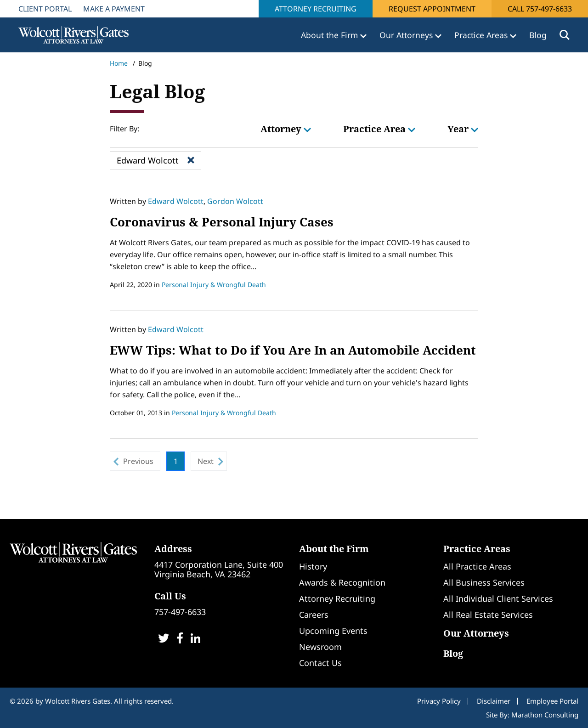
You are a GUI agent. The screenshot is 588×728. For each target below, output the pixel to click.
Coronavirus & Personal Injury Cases (222, 222)
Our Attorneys (476, 633)
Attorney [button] (286, 129)
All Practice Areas (477, 566)
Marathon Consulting (545, 715)
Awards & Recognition (342, 582)
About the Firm (334, 549)
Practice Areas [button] (482, 35)
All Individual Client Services (498, 598)
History (313, 566)
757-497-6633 (180, 612)
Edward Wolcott (176, 201)
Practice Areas (477, 549)
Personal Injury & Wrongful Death (214, 285)
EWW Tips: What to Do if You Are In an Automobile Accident (293, 350)
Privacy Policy (439, 701)
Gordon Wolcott (235, 201)
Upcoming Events (333, 631)
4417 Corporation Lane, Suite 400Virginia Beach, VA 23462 (219, 569)
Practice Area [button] (379, 129)
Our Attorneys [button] (407, 35)
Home (119, 63)
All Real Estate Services (488, 615)
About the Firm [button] (331, 35)
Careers (314, 615)
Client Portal (45, 9)
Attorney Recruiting (316, 9)
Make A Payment (114, 9)
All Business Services (484, 582)
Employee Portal (552, 701)
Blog (538, 35)
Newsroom (320, 647)
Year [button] (463, 129)
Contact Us (320, 663)
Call (540, 9)
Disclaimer (494, 701)
